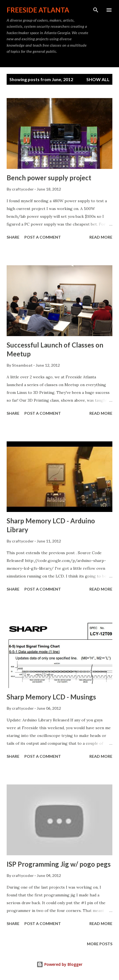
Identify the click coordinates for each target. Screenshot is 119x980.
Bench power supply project (49, 178)
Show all (98, 79)
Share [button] (13, 237)
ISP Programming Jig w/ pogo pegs (59, 864)
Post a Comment (43, 237)
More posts (100, 944)
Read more (101, 237)
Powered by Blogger (59, 964)
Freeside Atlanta (38, 10)
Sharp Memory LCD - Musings (51, 697)
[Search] (96, 10)
